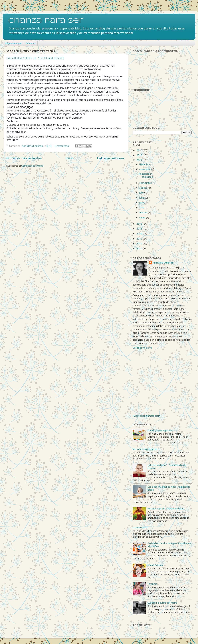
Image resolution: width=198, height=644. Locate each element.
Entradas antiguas (111, 158)
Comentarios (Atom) (32, 166)
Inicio (69, 158)
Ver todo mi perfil (142, 348)
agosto (144, 188)
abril (142, 208)
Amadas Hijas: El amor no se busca (166, 509)
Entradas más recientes (24, 158)
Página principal (13, 43)
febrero (144, 212)
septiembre (146, 183)
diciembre (145, 164)
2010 (140, 248)
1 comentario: (62, 146)
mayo (143, 203)
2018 (140, 155)
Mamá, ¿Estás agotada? (161, 430)
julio (142, 193)
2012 (140, 244)
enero (143, 218)
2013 (140, 239)
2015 (140, 229)
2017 (140, 160)
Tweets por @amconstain (146, 416)
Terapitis (152, 584)
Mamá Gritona (155, 565)
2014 (140, 234)
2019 (140, 150)
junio (142, 198)
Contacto (31, 43)
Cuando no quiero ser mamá (162, 603)
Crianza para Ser (46, 21)
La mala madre (140, 527)
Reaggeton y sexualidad (35, 58)
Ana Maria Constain (163, 263)
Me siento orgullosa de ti (146, 449)
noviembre (145, 169)
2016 (140, 224)
